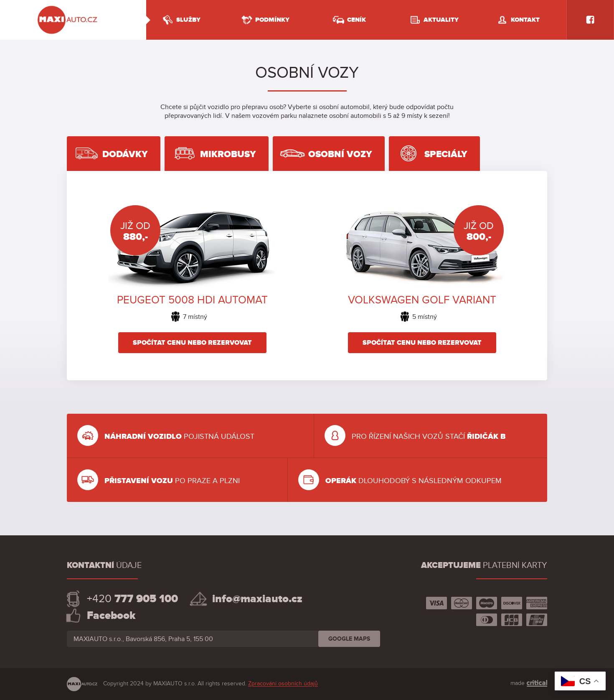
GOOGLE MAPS (349, 639)
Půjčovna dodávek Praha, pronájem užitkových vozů (73, 20)
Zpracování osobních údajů (283, 684)
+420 (132, 599)
